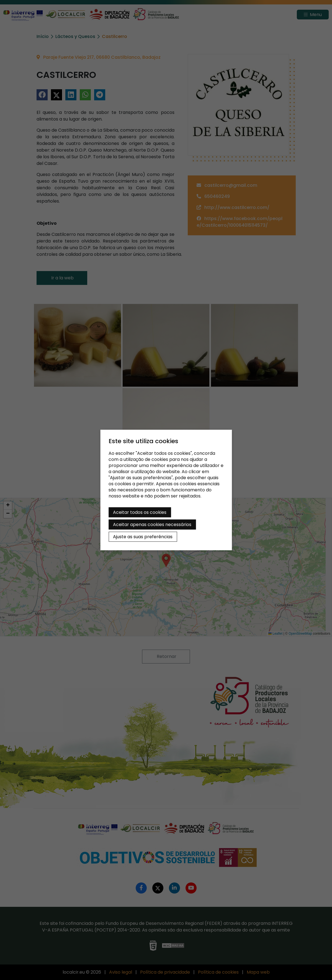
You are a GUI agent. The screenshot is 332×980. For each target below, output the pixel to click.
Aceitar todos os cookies (140, 512)
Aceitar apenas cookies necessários (152, 525)
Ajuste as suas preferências (143, 537)
